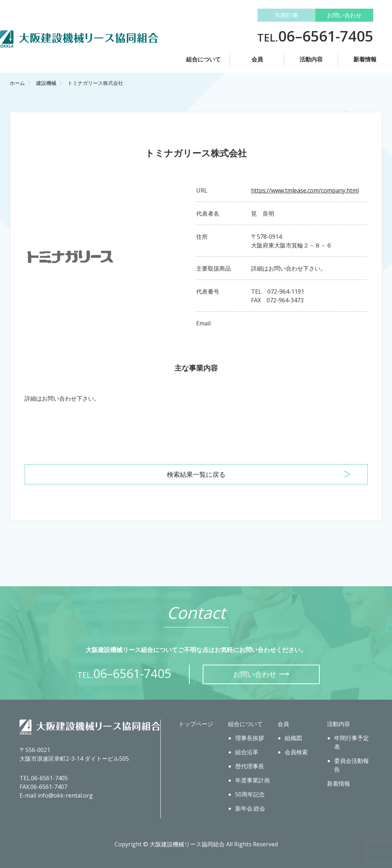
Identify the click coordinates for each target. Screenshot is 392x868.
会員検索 (296, 752)
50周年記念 (250, 794)
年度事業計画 (253, 780)
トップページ (196, 724)
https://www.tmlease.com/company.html (305, 190)
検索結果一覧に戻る (196, 474)
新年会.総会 (250, 808)
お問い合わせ (344, 15)
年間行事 (287, 15)
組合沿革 (247, 752)
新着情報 (365, 59)
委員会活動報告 (352, 765)
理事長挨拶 (250, 738)
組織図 (293, 738)
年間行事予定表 (352, 742)
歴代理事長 (250, 766)
